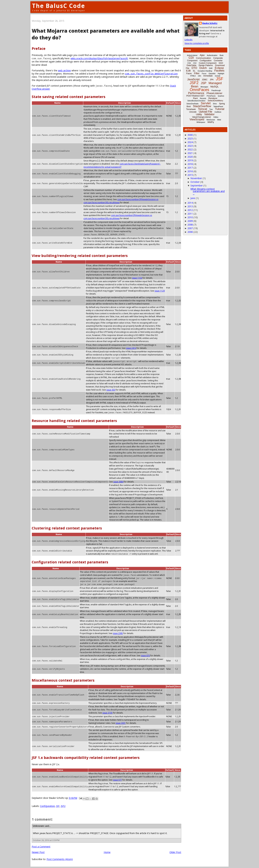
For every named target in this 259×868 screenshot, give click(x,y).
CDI (191, 58)
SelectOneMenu (215, 101)
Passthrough (216, 90)
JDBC (205, 80)
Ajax (202, 55)
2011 (190, 214)
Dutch (203, 68)
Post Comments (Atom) (60, 859)
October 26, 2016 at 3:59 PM (46, 840)
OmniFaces (200, 90)
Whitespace (201, 122)
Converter (218, 61)
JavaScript (194, 79)
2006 (190, 232)
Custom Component (208, 63)
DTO (194, 68)
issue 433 (160, 387)
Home (107, 852)
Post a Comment (41, 847)
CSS (189, 63)
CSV (195, 63)
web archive (64, 70)
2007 (190, 228)
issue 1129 (160, 291)
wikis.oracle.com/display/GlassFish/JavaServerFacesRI (99, 58)
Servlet (206, 103)
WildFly (211, 122)
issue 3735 (107, 713)
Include (218, 76)
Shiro (215, 104)
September (197, 186)
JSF (58, 806)
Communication (203, 58)
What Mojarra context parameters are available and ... (208, 191)
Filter (197, 73)
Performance (196, 93)
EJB (188, 71)
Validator (209, 114)
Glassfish (212, 74)
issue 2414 (131, 348)
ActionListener (192, 55)
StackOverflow (202, 106)
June (193, 198)
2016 (190, 171)
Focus (204, 74)
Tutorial (220, 109)
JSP (204, 83)
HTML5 (193, 76)
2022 (190, 149)
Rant (195, 98)
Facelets (219, 71)
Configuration (47, 806)
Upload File (205, 112)
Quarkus (221, 96)
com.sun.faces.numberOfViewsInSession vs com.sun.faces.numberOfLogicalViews (118, 217)
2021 (190, 153)
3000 (190, 135)
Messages (204, 87)
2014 (190, 203)
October (195, 182)
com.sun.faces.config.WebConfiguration (151, 74)
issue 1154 (137, 278)
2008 (190, 225)
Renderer (213, 98)
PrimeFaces (211, 96)
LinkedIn (188, 40)
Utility (199, 114)
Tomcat (203, 109)
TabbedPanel (218, 107)
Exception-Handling (205, 71)
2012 (190, 210)
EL (194, 71)
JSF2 (63, 806)
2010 (190, 217)
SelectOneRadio (193, 104)
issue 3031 (121, 723)
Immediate (208, 76)
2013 (190, 206)
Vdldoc (216, 117)
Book (222, 55)
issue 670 (145, 656)
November (196, 178)
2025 (190, 138)
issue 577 (117, 780)
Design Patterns (206, 65)
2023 (190, 146)
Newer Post (38, 852)
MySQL (215, 87)
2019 (190, 160)
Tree (211, 109)
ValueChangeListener (202, 117)
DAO (221, 63)
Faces (189, 74)
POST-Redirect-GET (195, 96)
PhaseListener (214, 93)
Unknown (38, 826)
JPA (212, 80)
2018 (190, 164)
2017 (190, 168)
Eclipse (219, 68)
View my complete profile (197, 43)
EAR (211, 68)
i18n (199, 76)
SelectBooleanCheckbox (196, 101)
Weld (219, 120)
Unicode (193, 112)
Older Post (175, 852)
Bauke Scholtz (210, 23)
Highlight (221, 74)
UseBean (218, 112)
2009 (190, 221)
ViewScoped (197, 119)
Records (203, 98)
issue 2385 (118, 633)
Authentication (212, 55)
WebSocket (211, 120)
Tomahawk (191, 109)
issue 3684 (118, 482)
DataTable (192, 65)
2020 (190, 157)
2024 (190, 142)
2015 (190, 175)
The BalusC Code (59, 6)
